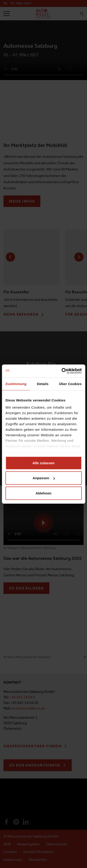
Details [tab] (43, 384)
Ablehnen (43, 493)
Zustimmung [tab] (16, 384)
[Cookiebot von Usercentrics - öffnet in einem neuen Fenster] (62, 371)
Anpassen (44, 478)
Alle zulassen (43, 463)
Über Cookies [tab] (70, 384)
